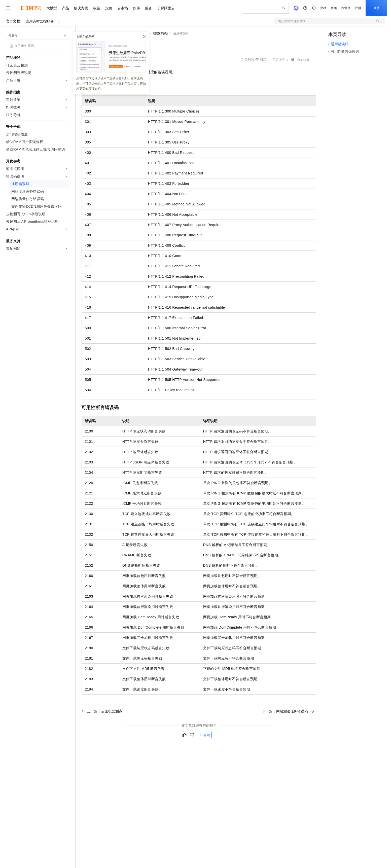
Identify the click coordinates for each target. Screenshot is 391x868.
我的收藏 (303, 60)
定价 (109, 8)
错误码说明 (161, 33)
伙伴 (136, 8)
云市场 (123, 8)
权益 (97, 8)
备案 (334, 8)
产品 (65, 8)
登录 (376, 8)
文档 (323, 8)
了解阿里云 (166, 8)
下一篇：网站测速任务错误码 (288, 711)
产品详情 (278, 60)
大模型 (52, 8)
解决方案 (81, 8)
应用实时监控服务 (40, 21)
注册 (358, 8)
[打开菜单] (8, 8)
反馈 (205, 735)
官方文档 (13, 21)
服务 (149, 8)
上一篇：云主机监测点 (102, 711)
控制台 (346, 8)
